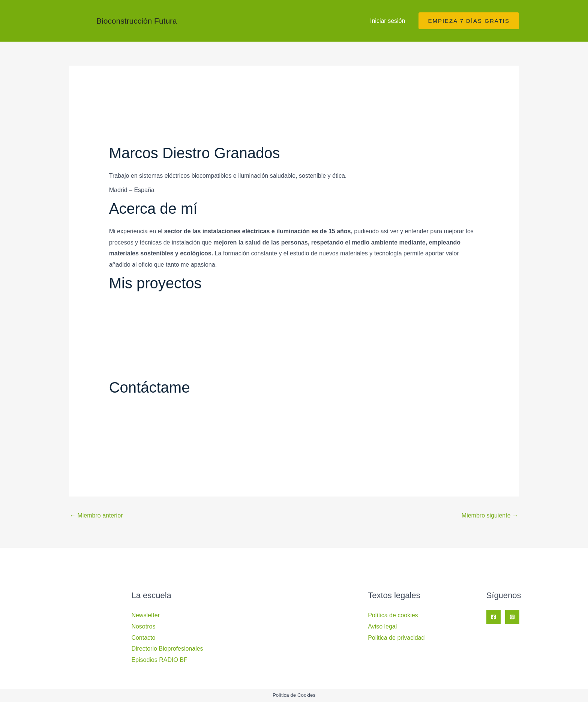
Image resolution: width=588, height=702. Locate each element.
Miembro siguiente (490, 515)
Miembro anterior (96, 515)
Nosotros (143, 626)
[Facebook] (493, 617)
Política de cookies (393, 615)
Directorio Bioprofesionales (167, 649)
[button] (469, 21)
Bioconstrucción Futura (137, 21)
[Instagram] (512, 617)
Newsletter (145, 615)
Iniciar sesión (388, 21)
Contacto (143, 638)
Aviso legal (382, 626)
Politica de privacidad (396, 638)
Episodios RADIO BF (159, 660)
